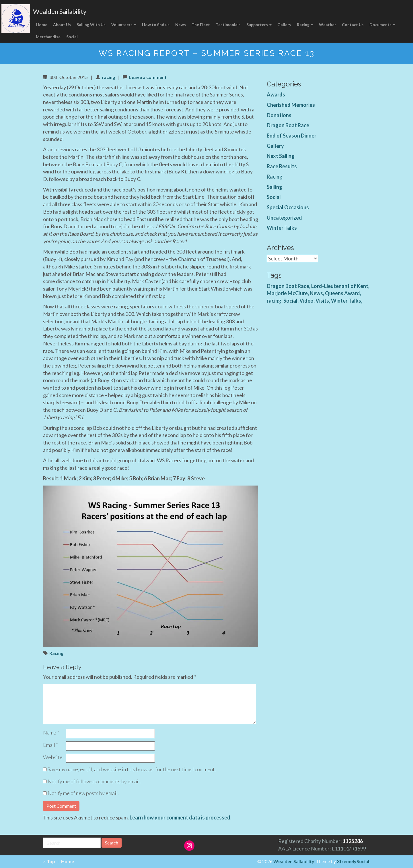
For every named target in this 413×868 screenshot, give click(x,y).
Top (49, 861)
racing (108, 77)
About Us (62, 25)
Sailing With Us (91, 25)
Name (51, 732)
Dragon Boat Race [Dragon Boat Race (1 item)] (288, 286)
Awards (276, 94)
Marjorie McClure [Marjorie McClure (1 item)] (287, 293)
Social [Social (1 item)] (290, 301)
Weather (328, 25)
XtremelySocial (353, 861)
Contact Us (353, 25)
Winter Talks (282, 228)
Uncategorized (284, 218)
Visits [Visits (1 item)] (322, 301)
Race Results (282, 166)
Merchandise (48, 37)
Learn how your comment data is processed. (181, 817)
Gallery (284, 25)
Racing (305, 25)
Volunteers (124, 25)
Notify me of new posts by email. (83, 793)
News (181, 25)
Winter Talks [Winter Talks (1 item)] (346, 301)
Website (53, 757)
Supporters (259, 25)
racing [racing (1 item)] (274, 301)
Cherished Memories (291, 105)
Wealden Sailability (60, 11)
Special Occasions (288, 207)
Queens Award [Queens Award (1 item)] (342, 293)
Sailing (274, 187)
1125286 (353, 841)
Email (51, 745)
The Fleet (201, 25)
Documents (382, 25)
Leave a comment (148, 77)
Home (42, 25)
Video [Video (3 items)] (306, 301)
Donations (279, 115)
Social (72, 37)
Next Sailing (281, 156)
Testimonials (228, 25)
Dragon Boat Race (288, 125)
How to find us (156, 25)
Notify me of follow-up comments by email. (94, 781)
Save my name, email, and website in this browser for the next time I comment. (132, 769)
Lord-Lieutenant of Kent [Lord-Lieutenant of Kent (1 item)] (340, 286)
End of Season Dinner (292, 136)
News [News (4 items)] (316, 293)
